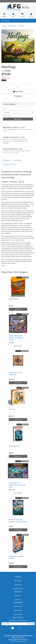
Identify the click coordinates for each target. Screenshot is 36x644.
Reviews (9, 164)
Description (6, 160)
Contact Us (18, 600)
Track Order (18, 585)
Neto (24, 641)
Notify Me (18, 91)
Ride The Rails (13, 299)
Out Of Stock (18, 346)
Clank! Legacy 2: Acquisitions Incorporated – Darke (18, 485)
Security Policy (18, 614)
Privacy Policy (18, 610)
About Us (18, 595)
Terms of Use (18, 606)
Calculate (18, 119)
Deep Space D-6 (14, 446)
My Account (18, 581)
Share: (6, 71)
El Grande (12, 409)
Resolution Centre (18, 589)
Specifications (17, 160)
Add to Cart (18, 309)
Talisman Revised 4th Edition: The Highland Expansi (16, 338)
